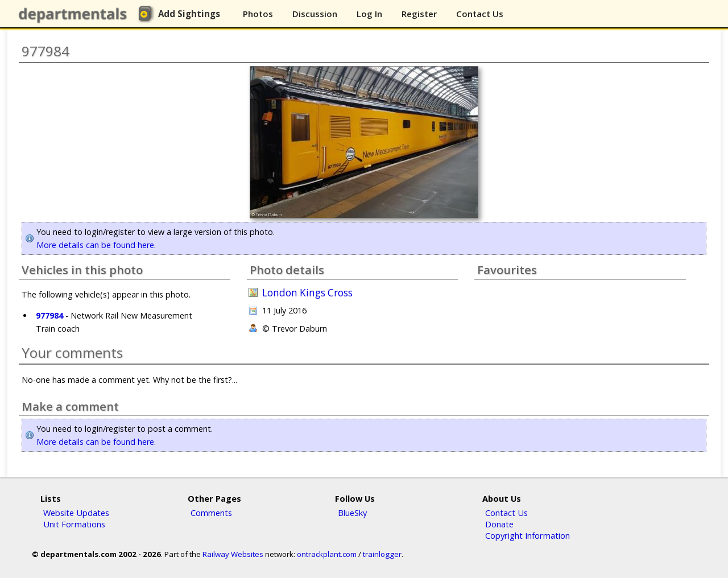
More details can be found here (95, 245)
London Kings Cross (307, 293)
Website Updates (76, 513)
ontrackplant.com (327, 554)
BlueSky (352, 513)
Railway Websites (233, 554)
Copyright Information (528, 535)
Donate (499, 524)
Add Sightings (189, 14)
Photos (258, 14)
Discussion (315, 14)
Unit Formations (74, 524)
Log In (369, 14)
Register (419, 14)
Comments (211, 513)
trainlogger (382, 554)
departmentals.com (75, 14)
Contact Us (480, 14)
